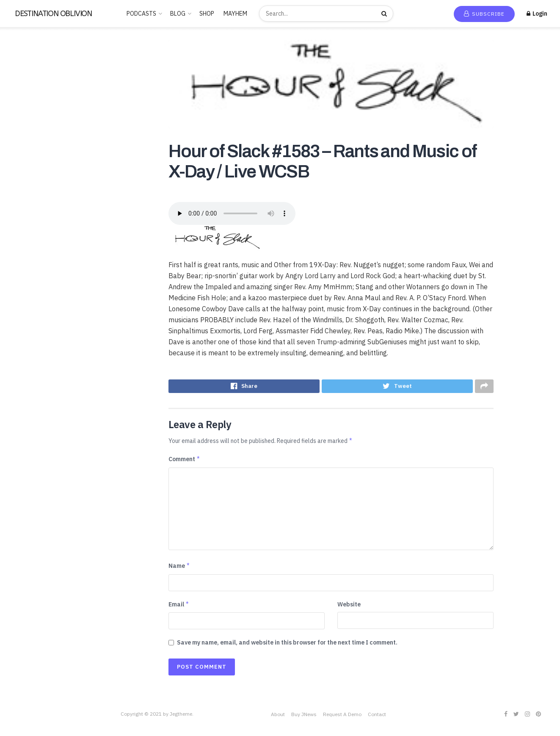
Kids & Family (26, 219)
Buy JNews (304, 717)
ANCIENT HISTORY (34, 121)
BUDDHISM (23, 133)
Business (20, 145)
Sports (17, 342)
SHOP (207, 14)
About (278, 717)
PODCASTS (141, 14)
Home (21, 52)
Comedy (19, 170)
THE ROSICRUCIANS (36, 391)
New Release (31, 64)
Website (349, 606)
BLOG (178, 14)
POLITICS (22, 280)
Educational (24, 182)
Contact (377, 717)
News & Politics (29, 256)
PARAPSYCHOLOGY (34, 268)
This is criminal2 (29, 403)
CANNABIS (23, 158)
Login (537, 14)
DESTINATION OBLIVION (53, 14)
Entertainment (28, 194)
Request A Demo (342, 717)
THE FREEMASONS (33, 379)
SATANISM (23, 305)
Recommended (33, 89)
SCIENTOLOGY (29, 317)
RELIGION (22, 293)
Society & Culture (32, 329)
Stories (18, 354)
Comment (185, 462)
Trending (25, 77)
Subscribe (484, 14)
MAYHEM (235, 14)
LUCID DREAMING (32, 231)
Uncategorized (28, 415)
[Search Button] (385, 14)
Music (16, 243)
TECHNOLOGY (28, 366)
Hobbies (19, 207)
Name (179, 568)
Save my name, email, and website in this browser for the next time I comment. (287, 645)
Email (179, 606)
